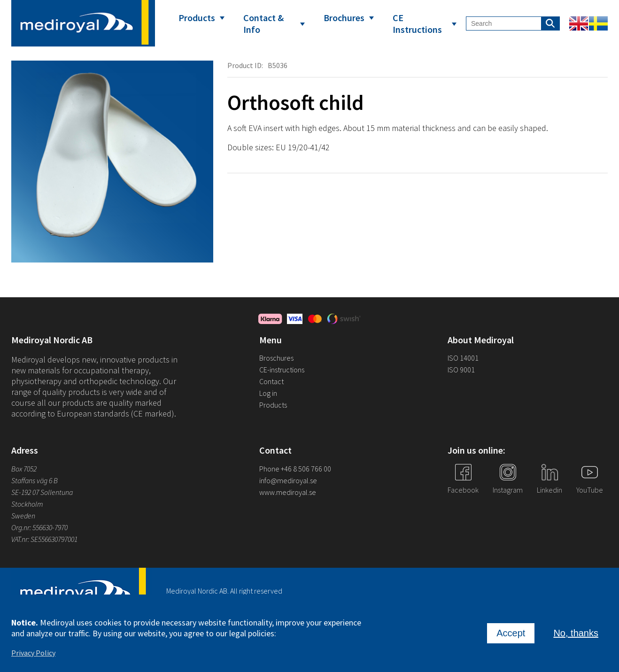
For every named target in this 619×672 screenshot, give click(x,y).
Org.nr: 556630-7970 (39, 527)
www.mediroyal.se (288, 492)
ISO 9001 (461, 370)
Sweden (23, 516)
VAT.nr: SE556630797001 (45, 539)
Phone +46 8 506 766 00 (295, 469)
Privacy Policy (33, 655)
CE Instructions (417, 23)
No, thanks (576, 635)
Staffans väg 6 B (35, 480)
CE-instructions (282, 370)
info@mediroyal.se (288, 480)
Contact (271, 381)
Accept (511, 635)
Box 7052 (24, 469)
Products (197, 18)
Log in (268, 393)
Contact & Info (263, 23)
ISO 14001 (463, 358)
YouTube (590, 490)
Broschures (276, 358)
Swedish (598, 23)
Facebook (463, 490)
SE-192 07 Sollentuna (42, 492)
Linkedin (549, 490)
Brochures (344, 18)
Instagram (508, 490)
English (579, 23)
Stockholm (27, 504)
